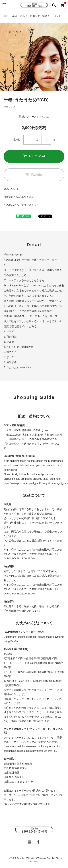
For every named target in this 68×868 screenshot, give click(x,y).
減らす (28, 140)
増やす (46, 140)
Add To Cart (34, 156)
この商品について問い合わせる (21, 205)
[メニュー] (4, 5)
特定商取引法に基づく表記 (19, 197)
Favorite (34, 175)
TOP (6, 16)
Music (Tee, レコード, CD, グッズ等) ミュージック (36, 16)
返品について (11, 189)
